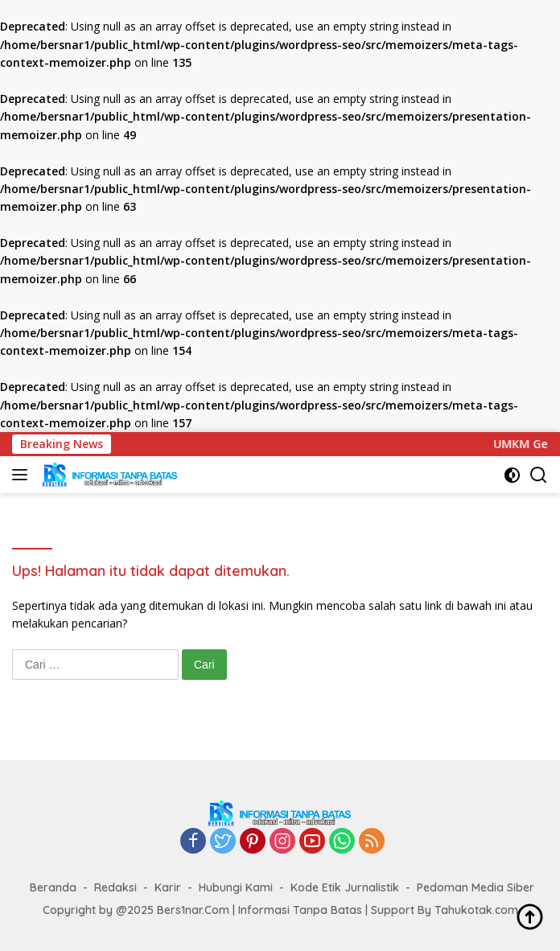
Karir (168, 887)
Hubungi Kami (236, 887)
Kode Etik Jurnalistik (345, 887)
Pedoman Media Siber (476, 887)
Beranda (53, 887)
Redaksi (115, 887)
